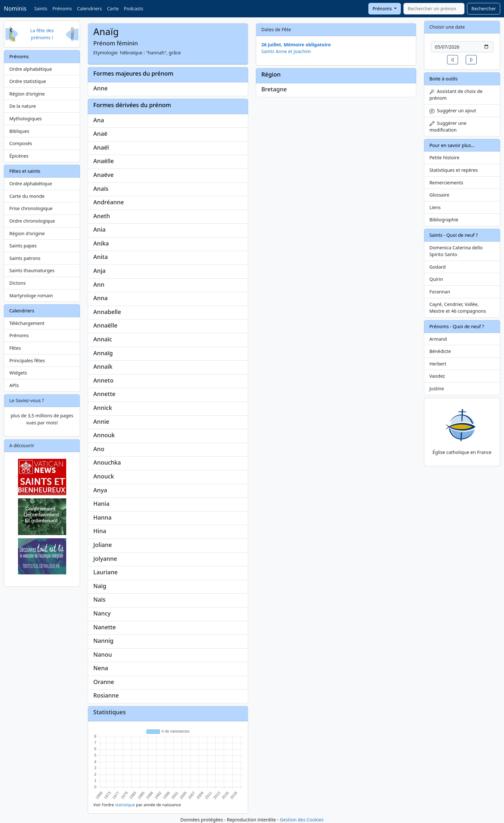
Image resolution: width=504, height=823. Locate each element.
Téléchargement (27, 323)
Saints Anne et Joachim (286, 51)
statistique (125, 805)
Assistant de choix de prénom (456, 95)
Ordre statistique (28, 81)
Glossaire (439, 195)
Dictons (18, 283)
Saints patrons (25, 258)
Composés (21, 143)
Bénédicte (440, 351)
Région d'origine (27, 94)
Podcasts (133, 9)
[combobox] (434, 9)
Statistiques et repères (454, 170)
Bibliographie (444, 220)
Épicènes (19, 156)
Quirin (436, 279)
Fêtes (15, 348)
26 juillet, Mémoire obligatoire (296, 45)
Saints (41, 9)
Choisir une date (447, 27)
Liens (435, 207)
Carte (113, 9)
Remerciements (446, 183)
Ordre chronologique (32, 221)
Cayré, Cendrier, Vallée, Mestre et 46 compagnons (458, 308)
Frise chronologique (31, 208)
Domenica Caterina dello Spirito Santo (456, 251)
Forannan (440, 292)
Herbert (438, 364)
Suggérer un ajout (453, 111)
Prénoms (62, 9)
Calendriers (90, 9)
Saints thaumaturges (32, 270)
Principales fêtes (27, 361)
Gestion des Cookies (301, 820)
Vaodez (437, 376)
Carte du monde (27, 196)
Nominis (15, 8)
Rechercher (484, 9)
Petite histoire (445, 157)
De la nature (23, 106)
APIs (14, 385)
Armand (438, 339)
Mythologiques (26, 119)
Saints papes (23, 246)
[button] (453, 60)
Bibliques (19, 131)
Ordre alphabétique (31, 69)
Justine (437, 388)
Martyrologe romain (31, 296)
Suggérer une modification (448, 127)
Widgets (18, 373)
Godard (438, 267)
